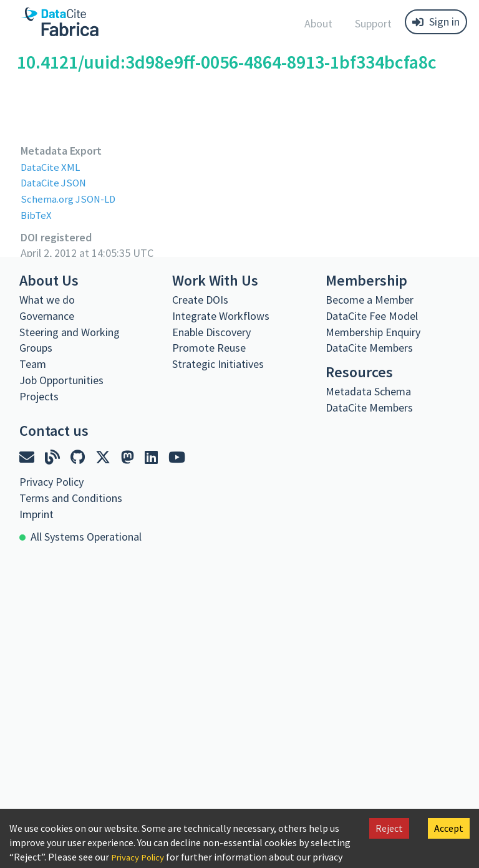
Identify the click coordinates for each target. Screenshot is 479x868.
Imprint (36, 514)
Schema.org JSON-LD (71, 199)
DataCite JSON (56, 182)
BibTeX (36, 215)
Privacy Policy (140, 857)
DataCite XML (52, 167)
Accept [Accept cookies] (449, 828)
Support (373, 23)
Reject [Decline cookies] (389, 828)
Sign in (436, 22)
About (318, 23)
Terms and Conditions (71, 497)
